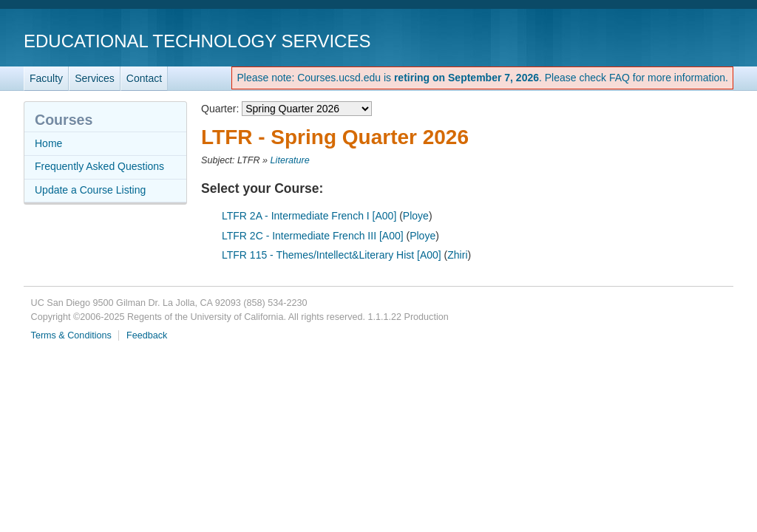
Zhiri (457, 255)
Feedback (147, 335)
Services (95, 78)
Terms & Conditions (71, 335)
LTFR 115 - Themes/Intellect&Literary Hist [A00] (332, 255)
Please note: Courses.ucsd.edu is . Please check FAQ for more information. (482, 78)
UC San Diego (649, 40)
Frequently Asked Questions (99, 166)
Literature (290, 160)
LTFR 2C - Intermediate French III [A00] (313, 236)
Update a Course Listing (90, 190)
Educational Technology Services (197, 41)
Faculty (46, 78)
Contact (144, 78)
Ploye (416, 216)
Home (48, 143)
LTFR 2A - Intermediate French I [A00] (309, 216)
